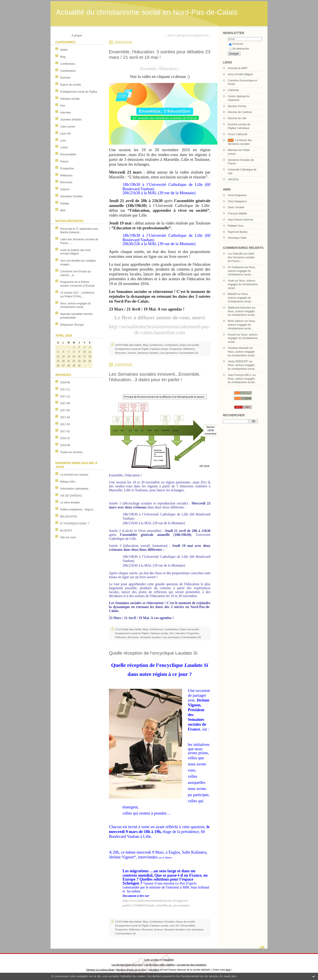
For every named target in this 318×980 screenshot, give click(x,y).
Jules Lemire (68, 127)
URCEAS (233, 179)
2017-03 (65, 424)
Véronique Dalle (237, 238)
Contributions (68, 71)
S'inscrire (236, 44)
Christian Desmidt (238, 348)
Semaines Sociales (71, 196)
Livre (63, 141)
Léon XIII (65, 134)
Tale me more (68, 537)
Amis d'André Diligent (240, 74)
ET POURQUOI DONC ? (75, 524)
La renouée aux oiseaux (74, 475)
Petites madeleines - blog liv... (78, 510)
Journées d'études (71, 120)
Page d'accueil (188, 36)
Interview (65, 113)
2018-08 (65, 382)
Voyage (65, 203)
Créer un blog (151, 960)
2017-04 (65, 417)
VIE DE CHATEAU (71, 496)
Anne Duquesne (237, 195)
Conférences (68, 64)
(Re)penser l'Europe (72, 325)
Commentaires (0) (188, 353)
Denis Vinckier (236, 207)
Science (65, 189)
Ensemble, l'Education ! (160, 69)
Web (63, 210)
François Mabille (237, 214)
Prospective (67, 169)
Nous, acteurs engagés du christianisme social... (242, 271)
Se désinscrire (239, 49)
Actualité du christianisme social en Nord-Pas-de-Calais (147, 12)
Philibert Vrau (236, 226)
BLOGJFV (66, 531)
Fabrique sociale (70, 99)
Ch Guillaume (236, 267)
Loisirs (64, 147)
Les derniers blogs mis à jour (127, 965)
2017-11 (65, 389)
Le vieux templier (70, 503)
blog (228, 970)
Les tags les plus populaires (192, 965)
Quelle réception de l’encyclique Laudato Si (153, 653)
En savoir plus (228, 976)
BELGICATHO (69, 517)
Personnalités (68, 154)
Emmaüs (65, 78)
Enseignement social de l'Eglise (79, 92)
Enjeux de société (71, 85)
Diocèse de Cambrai (240, 112)
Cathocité (233, 90)
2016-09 (65, 445)
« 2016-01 (171, 36)
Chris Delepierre (237, 201)
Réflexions (66, 176)
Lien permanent (168, 353)
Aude (231, 281)
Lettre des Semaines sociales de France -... (241, 257)
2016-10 (65, 438)
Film (63, 106)
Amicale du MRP (238, 68)
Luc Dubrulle (235, 254)
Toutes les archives (71, 452)
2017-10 (65, 397)
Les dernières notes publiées (160, 965)
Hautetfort (169, 960)
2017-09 (65, 403)
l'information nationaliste (74, 489)
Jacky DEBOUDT (238, 361)
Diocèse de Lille (237, 118)
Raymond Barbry (238, 232)
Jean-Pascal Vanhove (240, 220)
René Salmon (236, 321)
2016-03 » (204, 36)
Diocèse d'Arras (237, 106)
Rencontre (66, 182)
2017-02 (65, 431)
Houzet (232, 335)
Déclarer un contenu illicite (100, 970)
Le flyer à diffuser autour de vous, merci (160, 318)
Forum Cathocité (238, 134)
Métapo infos (68, 482)
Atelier (64, 50)
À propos (77, 36)
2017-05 (65, 410)
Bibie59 (232, 294)
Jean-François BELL (240, 375)
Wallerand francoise (239, 308)
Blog (63, 57)
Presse (64, 162)
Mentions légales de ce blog (131, 970)
